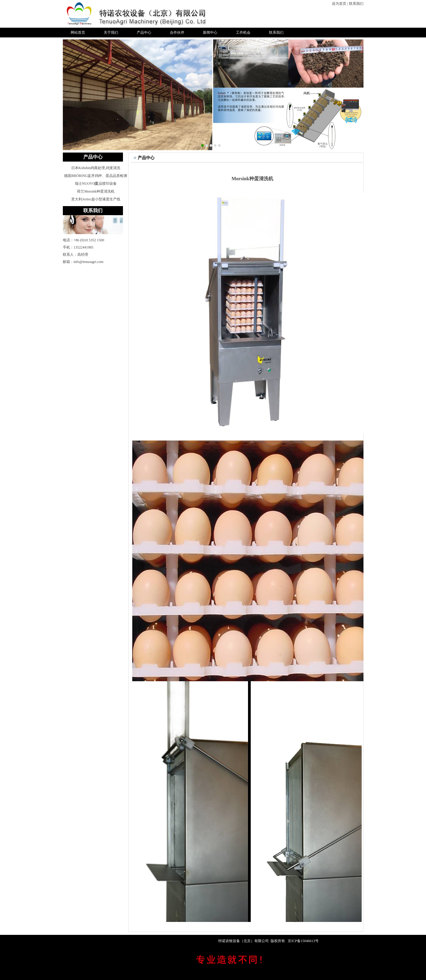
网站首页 (78, 32)
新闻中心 (210, 32)
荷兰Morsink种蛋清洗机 (96, 191)
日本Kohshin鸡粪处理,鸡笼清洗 (96, 168)
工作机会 (243, 32)
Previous (67, 94)
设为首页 (339, 4)
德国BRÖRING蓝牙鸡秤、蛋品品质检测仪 (96, 177)
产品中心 (144, 32)
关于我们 (111, 32)
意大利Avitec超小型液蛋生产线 (96, 199)
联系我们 (356, 4)
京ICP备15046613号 (303, 941)
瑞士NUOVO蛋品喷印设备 (96, 184)
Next (359, 94)
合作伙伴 (177, 32)
